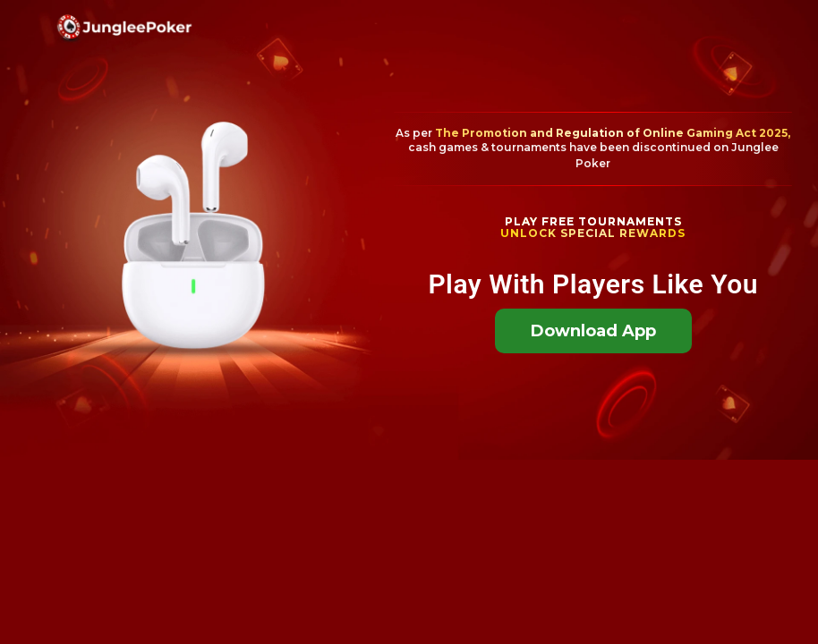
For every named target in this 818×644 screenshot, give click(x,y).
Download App (593, 331)
